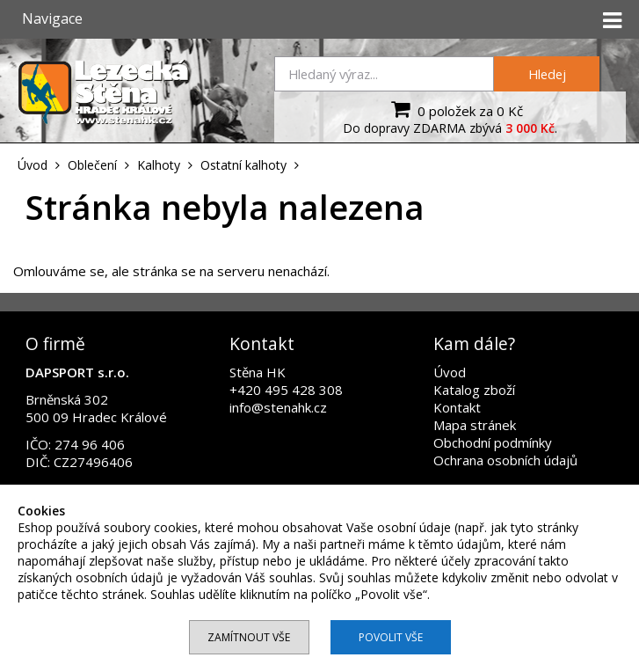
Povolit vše (391, 637)
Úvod (450, 372)
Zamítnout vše (249, 637)
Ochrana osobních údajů (505, 460)
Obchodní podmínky (493, 442)
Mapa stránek (475, 425)
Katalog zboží (474, 390)
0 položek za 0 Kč (455, 109)
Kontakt (457, 407)
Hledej (547, 74)
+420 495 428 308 (286, 390)
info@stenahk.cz (278, 407)
